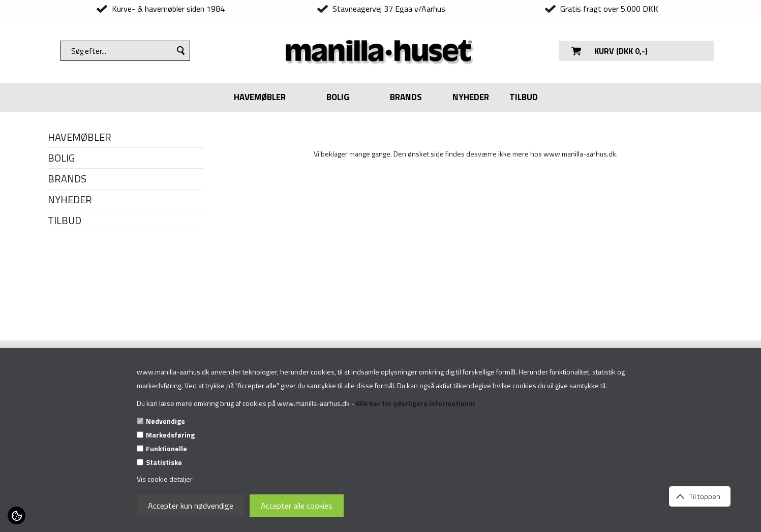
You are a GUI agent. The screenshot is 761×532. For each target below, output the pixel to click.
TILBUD (524, 97)
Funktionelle (166, 448)
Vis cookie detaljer (165, 479)
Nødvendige (165, 421)
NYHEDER (471, 97)
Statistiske (164, 462)
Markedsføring (170, 435)
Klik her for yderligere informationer (416, 403)
